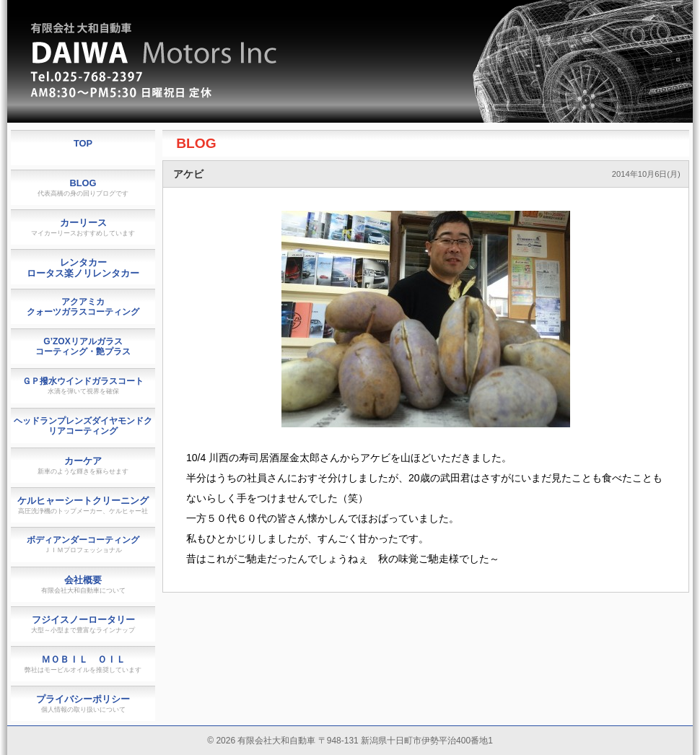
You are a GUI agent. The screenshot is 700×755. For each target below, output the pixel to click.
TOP (83, 143)
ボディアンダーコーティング (83, 544)
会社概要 (83, 584)
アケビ (188, 174)
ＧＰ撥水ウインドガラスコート (83, 385)
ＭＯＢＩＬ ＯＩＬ (83, 664)
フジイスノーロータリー (83, 624)
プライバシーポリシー (83, 703)
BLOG (196, 143)
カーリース (83, 227)
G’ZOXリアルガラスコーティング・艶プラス (83, 346)
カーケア (83, 465)
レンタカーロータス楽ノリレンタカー (83, 268)
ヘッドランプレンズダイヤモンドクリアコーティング (83, 426)
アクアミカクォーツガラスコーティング (83, 307)
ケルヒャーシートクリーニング (83, 505)
